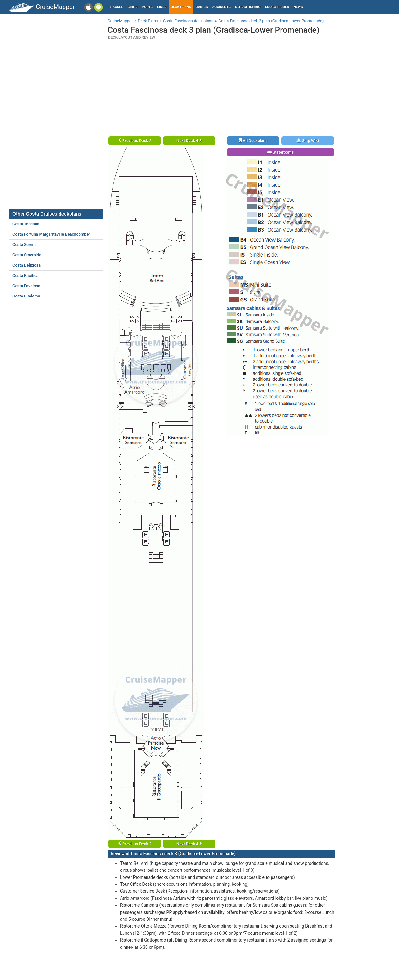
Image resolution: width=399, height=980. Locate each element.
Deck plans (181, 7)
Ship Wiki (308, 141)
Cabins (202, 7)
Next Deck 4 (189, 141)
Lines (162, 7)
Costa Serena (25, 245)
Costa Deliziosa (26, 265)
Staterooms (280, 152)
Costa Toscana (26, 224)
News (298, 7)
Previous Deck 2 (135, 141)
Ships (133, 7)
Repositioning (248, 7)
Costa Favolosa (26, 286)
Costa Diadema (26, 296)
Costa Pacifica (26, 275)
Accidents (221, 7)
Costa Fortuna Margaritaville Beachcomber (51, 234)
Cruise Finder (277, 7)
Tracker (116, 7)
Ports (147, 7)
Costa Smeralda (27, 255)
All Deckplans (253, 141)
